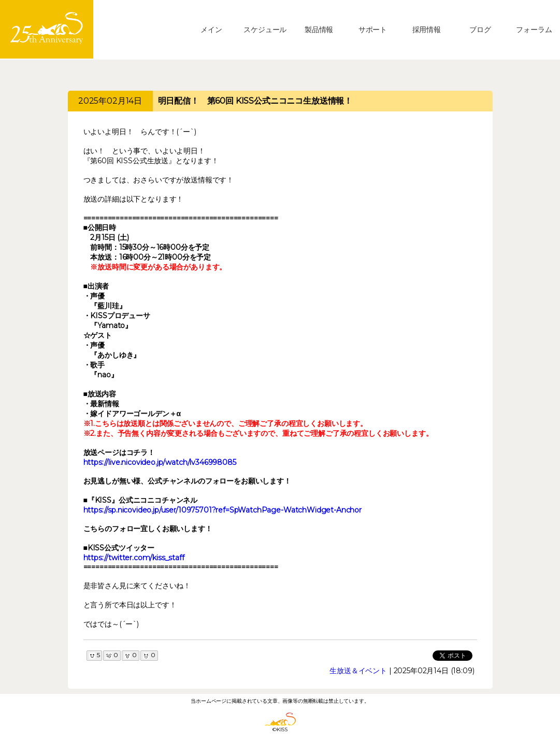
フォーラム (534, 30)
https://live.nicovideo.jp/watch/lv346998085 (160, 462)
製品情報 (319, 30)
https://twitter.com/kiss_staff (134, 558)
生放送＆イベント (358, 671)
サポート (373, 30)
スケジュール (265, 30)
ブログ (480, 30)
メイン (211, 30)
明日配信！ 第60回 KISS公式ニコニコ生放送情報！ (255, 101)
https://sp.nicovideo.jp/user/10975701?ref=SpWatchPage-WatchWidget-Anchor (222, 510)
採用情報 (427, 30)
